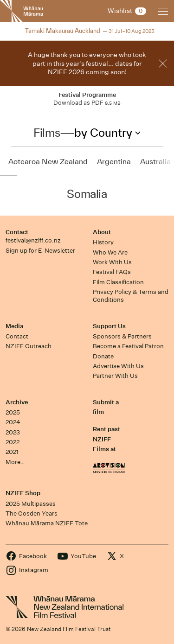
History (103, 242)
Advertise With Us (118, 366)
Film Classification (118, 282)
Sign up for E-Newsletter (40, 251)
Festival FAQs (112, 272)
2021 (12, 452)
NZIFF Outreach (29, 346)
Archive (17, 402)
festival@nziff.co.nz (33, 240)
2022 (13, 442)
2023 (13, 432)
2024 (13, 422)
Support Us (109, 326)
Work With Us (112, 262)
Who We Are (110, 252)
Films (47, 133)
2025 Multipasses (31, 504)
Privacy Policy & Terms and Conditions (131, 296)
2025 (13, 412)
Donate (103, 356)
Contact (17, 232)
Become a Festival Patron (128, 346)
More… (15, 462)
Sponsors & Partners (122, 336)
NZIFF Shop (23, 493)
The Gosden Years (32, 513)
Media (14, 326)
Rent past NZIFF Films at (106, 439)
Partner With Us (115, 376)
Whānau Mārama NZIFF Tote (47, 523)
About (102, 232)
